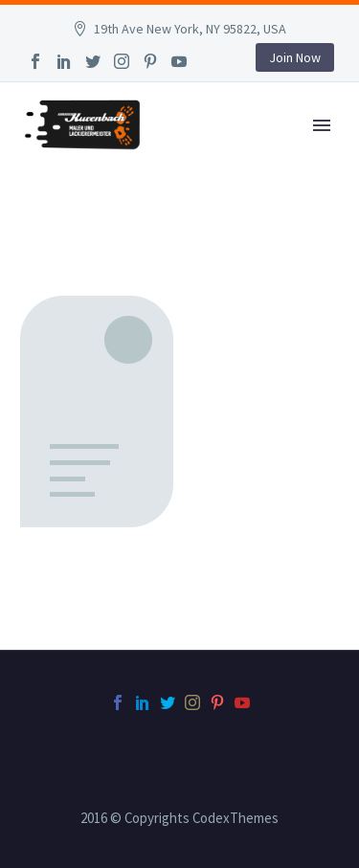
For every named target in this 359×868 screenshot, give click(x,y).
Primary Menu (322, 125)
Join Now (295, 57)
